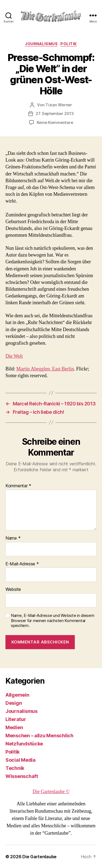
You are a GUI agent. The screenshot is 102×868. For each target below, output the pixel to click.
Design (14, 703)
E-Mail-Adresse (22, 564)
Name (13, 538)
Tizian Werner (59, 105)
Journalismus (41, 44)
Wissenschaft (22, 776)
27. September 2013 (55, 113)
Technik (15, 768)
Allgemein (17, 695)
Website (13, 590)
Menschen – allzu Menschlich (39, 736)
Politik (69, 44)
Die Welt (14, 356)
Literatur (16, 719)
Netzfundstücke (24, 744)
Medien (14, 727)
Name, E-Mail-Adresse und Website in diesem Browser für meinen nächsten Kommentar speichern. (53, 621)
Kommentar (18, 486)
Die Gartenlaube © (51, 792)
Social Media (21, 760)
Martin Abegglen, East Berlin (45, 369)
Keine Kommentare (55, 122)
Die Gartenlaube (39, 857)
